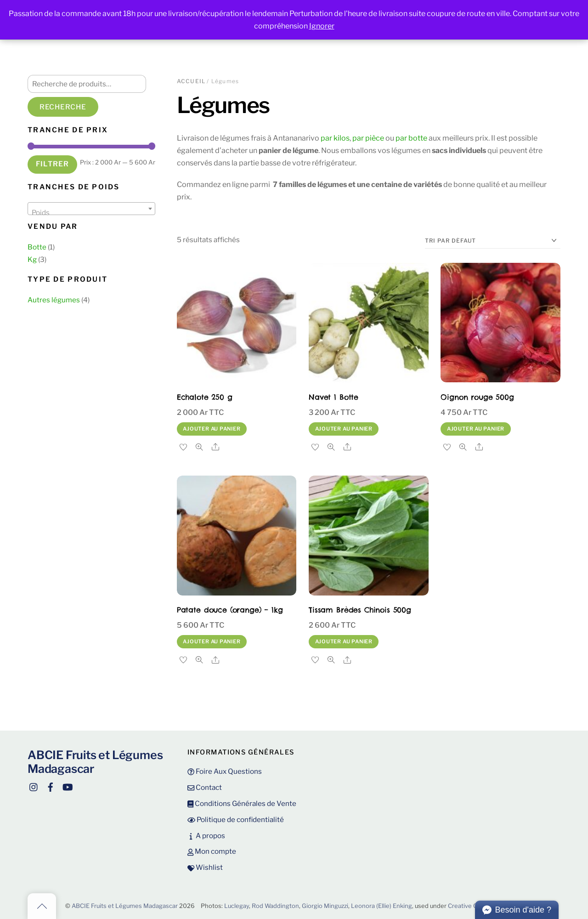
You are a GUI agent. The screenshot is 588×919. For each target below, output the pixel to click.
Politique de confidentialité (236, 820)
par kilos (335, 138)
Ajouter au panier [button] (212, 429)
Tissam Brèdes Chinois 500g (360, 610)
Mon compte (212, 851)
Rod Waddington (275, 906)
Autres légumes (54, 300)
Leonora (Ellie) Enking (382, 906)
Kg (32, 259)
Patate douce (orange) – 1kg (230, 610)
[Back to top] (42, 906)
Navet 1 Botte (334, 397)
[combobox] (91, 209)
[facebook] (51, 786)
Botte (37, 247)
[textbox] (91, 213)
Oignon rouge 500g (477, 397)
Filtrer (52, 164)
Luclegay (237, 906)
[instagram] (34, 786)
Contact (205, 787)
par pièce (368, 138)
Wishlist (205, 867)
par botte (411, 138)
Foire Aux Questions (225, 771)
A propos (206, 836)
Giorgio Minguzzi (325, 906)
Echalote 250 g (205, 397)
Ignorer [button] (322, 26)
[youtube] (67, 786)
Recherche (63, 107)
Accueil (191, 81)
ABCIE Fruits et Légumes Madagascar (125, 906)
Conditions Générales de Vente (242, 803)
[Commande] (493, 241)
